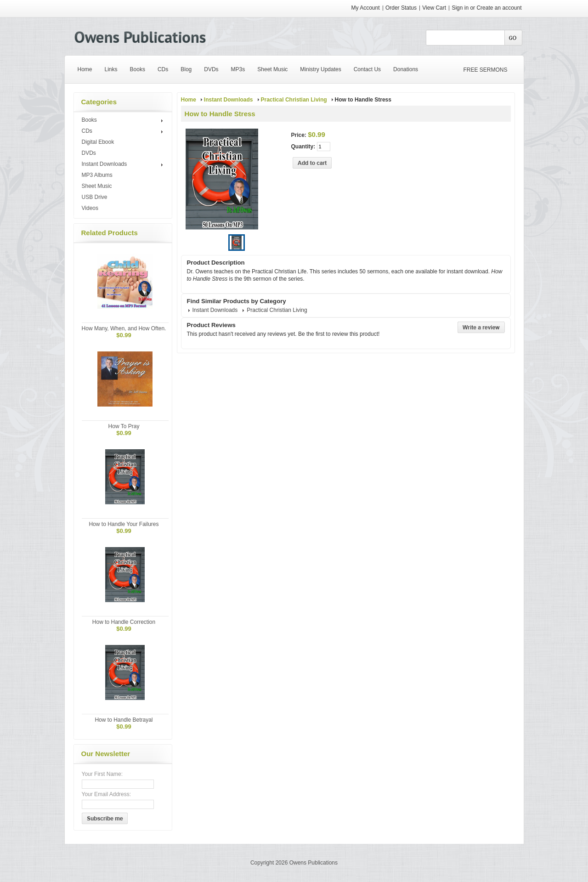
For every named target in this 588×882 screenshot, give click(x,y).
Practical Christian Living (294, 100)
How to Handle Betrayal (124, 720)
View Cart (435, 8)
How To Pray (124, 426)
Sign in (460, 8)
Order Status (401, 8)
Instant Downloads (124, 164)
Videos (90, 208)
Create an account (499, 8)
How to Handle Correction (124, 622)
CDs (124, 131)
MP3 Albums (97, 175)
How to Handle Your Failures (124, 524)
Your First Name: (102, 774)
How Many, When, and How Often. (124, 328)
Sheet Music (97, 186)
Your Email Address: (107, 794)
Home (189, 100)
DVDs (89, 153)
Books (124, 120)
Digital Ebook (98, 142)
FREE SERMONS (486, 70)
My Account (366, 8)
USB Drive (95, 197)
